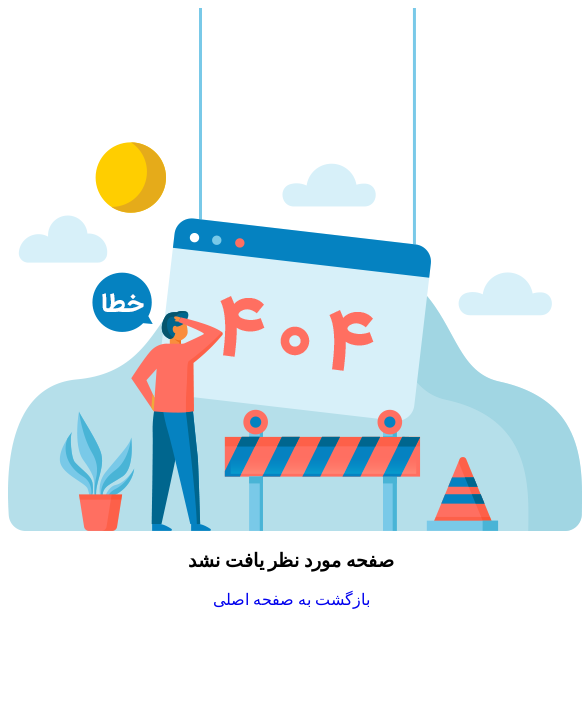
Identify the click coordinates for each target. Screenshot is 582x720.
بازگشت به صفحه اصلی (291, 599)
